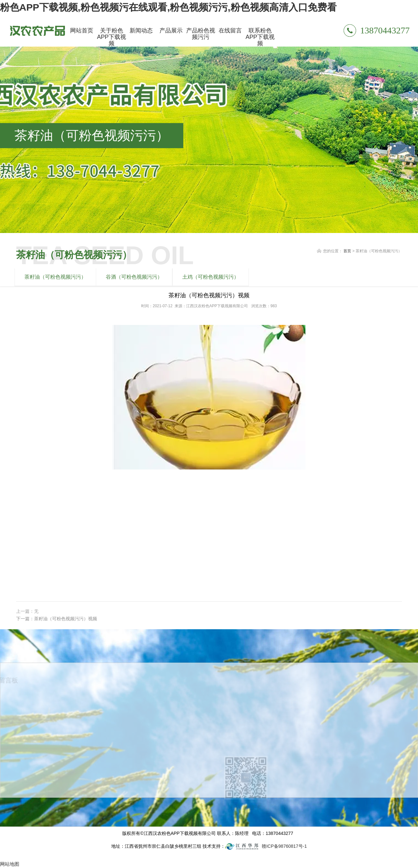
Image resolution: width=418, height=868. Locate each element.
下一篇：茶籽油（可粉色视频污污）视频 (57, 619)
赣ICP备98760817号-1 (284, 846)
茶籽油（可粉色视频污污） (55, 277)
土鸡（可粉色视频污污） (211, 277)
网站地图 (10, 864)
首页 (347, 251)
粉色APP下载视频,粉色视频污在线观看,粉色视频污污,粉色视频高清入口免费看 (168, 7)
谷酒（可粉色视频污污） (134, 277)
